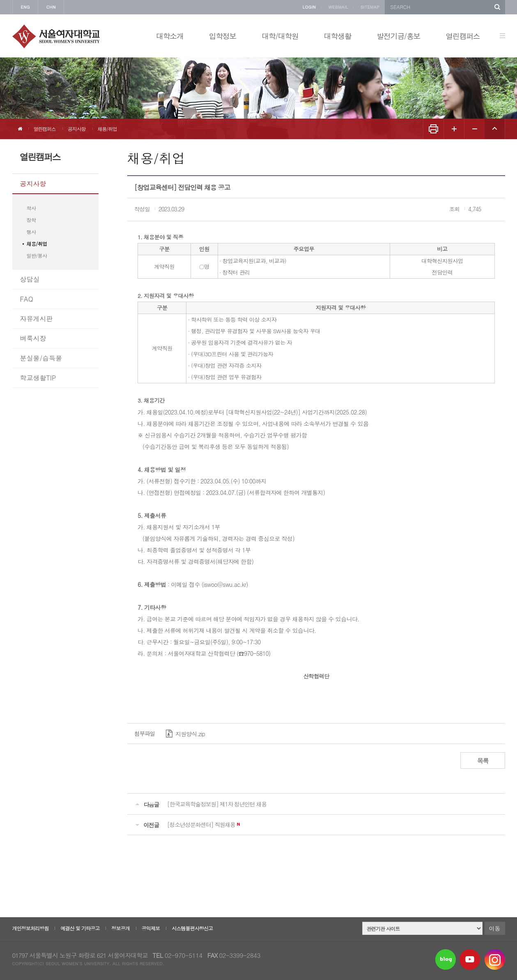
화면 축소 (474, 129)
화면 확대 (454, 129)
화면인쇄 (433, 129)
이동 (495, 928)
